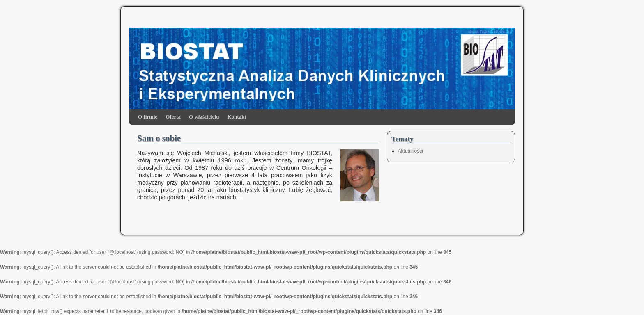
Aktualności (411, 151)
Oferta (173, 117)
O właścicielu (204, 117)
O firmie (148, 117)
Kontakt (237, 117)
